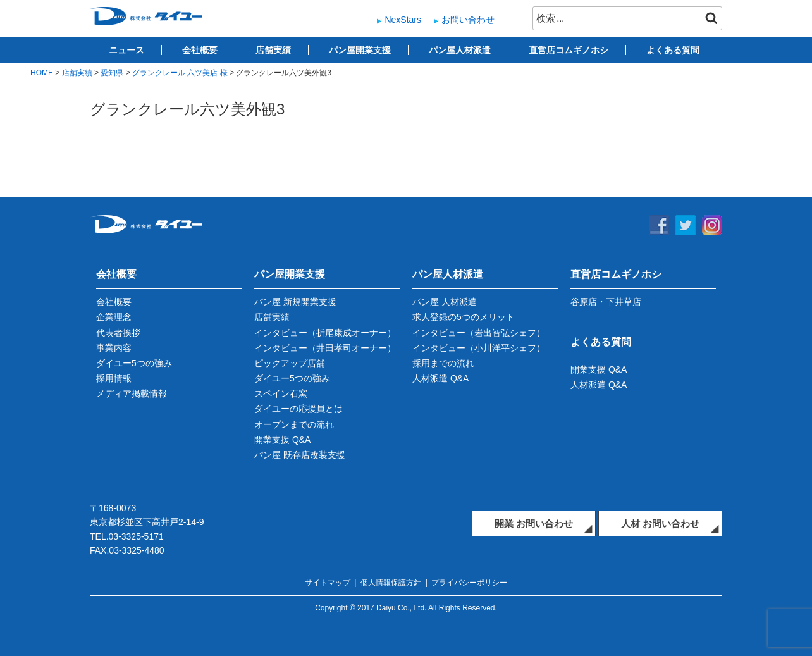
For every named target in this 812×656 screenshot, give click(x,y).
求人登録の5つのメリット (464, 317)
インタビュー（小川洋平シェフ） (479, 348)
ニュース (126, 50)
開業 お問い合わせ (534, 523)
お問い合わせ (468, 20)
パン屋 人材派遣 (445, 302)
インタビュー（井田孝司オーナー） (325, 348)
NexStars (403, 20)
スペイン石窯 (281, 393)
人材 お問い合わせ (660, 523)
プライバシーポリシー (469, 583)
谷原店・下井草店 (606, 302)
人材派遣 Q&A (440, 378)
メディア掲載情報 (132, 393)
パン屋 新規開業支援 (295, 302)
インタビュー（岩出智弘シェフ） (479, 333)
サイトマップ (328, 583)
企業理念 (114, 317)
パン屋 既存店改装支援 (300, 455)
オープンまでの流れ (294, 424)
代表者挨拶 (118, 333)
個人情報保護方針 (391, 583)
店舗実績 (273, 50)
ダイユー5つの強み (134, 363)
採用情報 (114, 378)
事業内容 (114, 348)
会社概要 (200, 50)
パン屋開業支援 (360, 50)
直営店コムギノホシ (569, 50)
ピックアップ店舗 (290, 363)
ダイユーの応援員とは (298, 409)
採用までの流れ (443, 363)
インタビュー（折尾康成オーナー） (325, 333)
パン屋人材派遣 (460, 50)
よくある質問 (673, 50)
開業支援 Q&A (282, 440)
